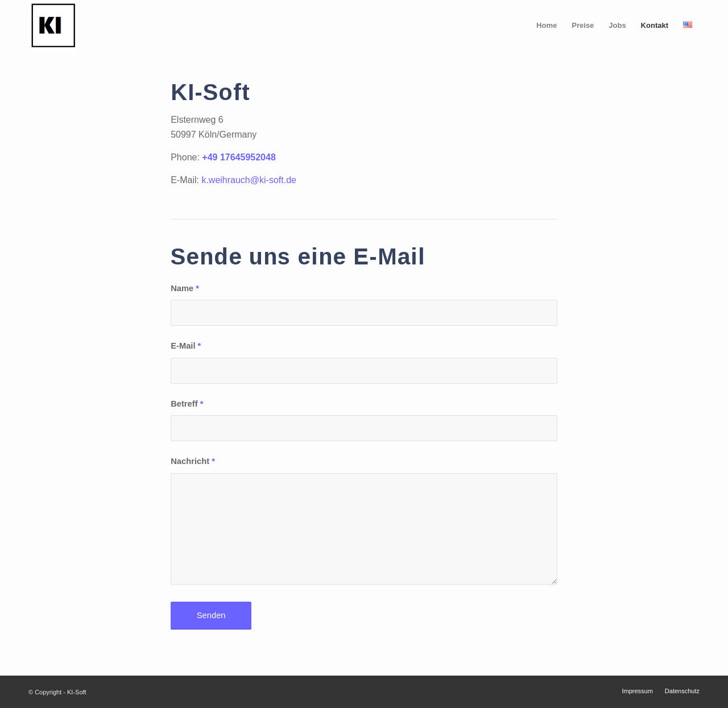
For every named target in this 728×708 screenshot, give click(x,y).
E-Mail (186, 346)
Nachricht (193, 461)
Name (185, 288)
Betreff (187, 404)
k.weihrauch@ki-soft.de (249, 180)
